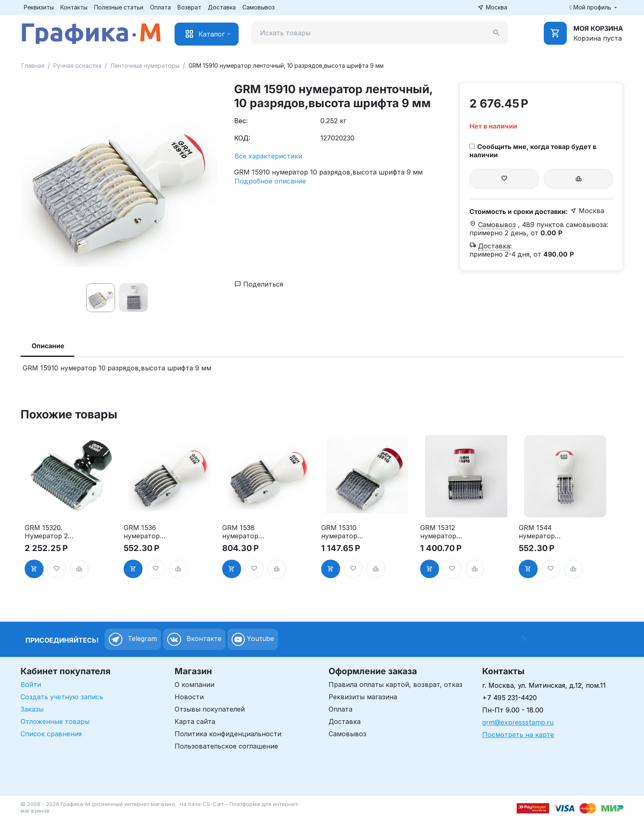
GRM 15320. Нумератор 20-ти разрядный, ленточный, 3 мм (50, 532)
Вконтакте (194, 639)
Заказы (32, 709)
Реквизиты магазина (363, 697)
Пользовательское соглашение (226, 746)
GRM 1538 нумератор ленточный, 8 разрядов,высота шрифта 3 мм (247, 532)
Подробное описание (270, 181)
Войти (31, 684)
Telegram (133, 639)
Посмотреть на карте (518, 735)
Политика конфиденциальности (228, 734)
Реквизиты (39, 7)
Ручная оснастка (77, 65)
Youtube (253, 639)
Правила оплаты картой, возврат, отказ (396, 684)
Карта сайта (195, 721)
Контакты (74, 7)
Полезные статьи (119, 7)
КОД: (242, 138)
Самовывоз (259, 7)
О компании (194, 684)
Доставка (222, 7)
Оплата (160, 7)
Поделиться (259, 284)
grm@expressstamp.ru (518, 722)
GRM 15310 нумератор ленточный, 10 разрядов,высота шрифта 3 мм (346, 532)
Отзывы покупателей (210, 709)
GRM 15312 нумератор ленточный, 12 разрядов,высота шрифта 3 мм (445, 532)
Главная (33, 65)
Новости (189, 697)
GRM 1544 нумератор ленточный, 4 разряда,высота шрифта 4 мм (544, 532)
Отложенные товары (55, 721)
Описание (48, 346)
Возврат (189, 7)
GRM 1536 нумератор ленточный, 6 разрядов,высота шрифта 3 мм (149, 532)
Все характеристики (268, 156)
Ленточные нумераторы (145, 65)
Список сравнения (51, 734)
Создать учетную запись (62, 697)
